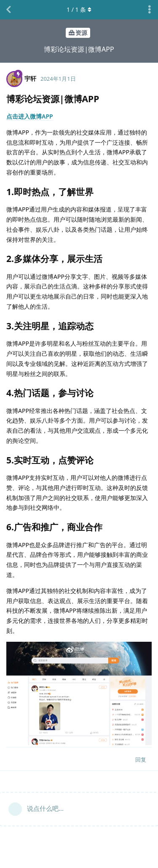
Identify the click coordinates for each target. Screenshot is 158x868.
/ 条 (79, 9)
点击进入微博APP (30, 116)
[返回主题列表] (8, 10)
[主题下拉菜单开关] (150, 10)
